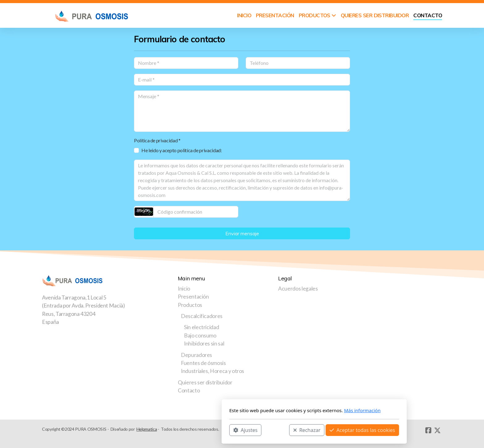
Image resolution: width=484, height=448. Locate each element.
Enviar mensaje (242, 233)
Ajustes (173, 430)
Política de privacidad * (157, 140)
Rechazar (235, 430)
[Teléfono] (298, 63)
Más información (290, 410)
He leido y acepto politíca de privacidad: (182, 150)
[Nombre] (186, 63)
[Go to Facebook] (428, 430)
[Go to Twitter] (437, 430)
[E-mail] (242, 80)
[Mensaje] (242, 111)
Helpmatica (147, 429)
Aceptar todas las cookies (290, 430)
